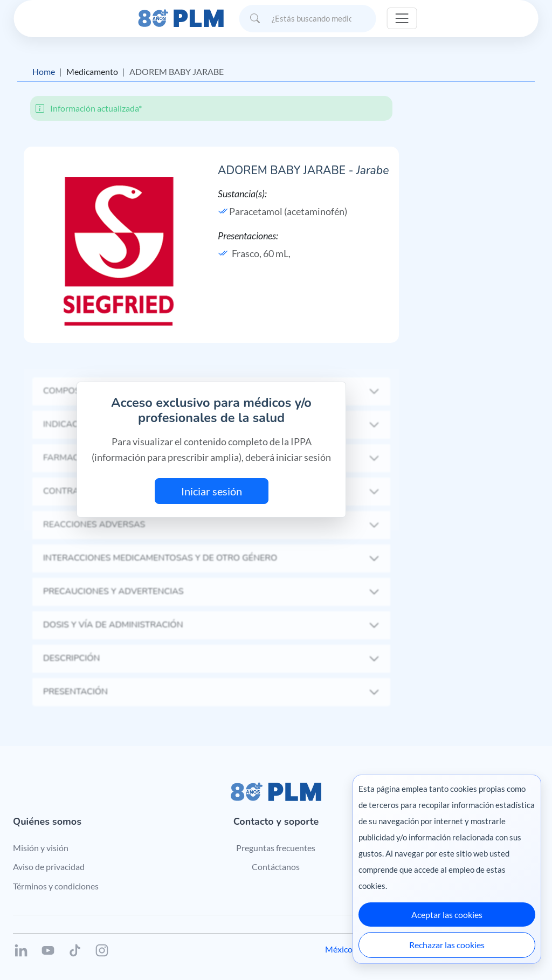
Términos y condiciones (56, 886)
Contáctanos (276, 867)
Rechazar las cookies (447, 945)
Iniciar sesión (212, 491)
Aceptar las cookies (447, 915)
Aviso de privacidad (49, 867)
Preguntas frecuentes (276, 848)
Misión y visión (41, 848)
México (339, 949)
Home (44, 71)
